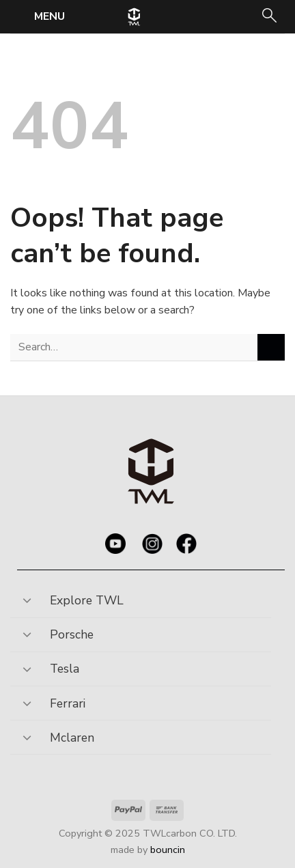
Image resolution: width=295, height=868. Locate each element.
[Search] (268, 17)
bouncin (168, 850)
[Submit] (271, 347)
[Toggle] (27, 596)
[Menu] (39, 16)
